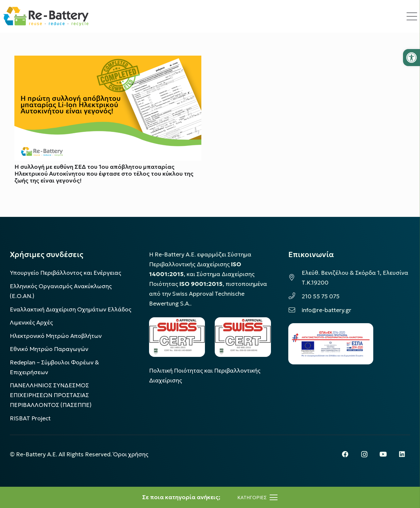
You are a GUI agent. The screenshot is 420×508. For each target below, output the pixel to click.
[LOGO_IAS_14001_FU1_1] (177, 337)
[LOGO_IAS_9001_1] (243, 337)
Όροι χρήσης (131, 454)
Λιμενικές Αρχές (31, 323)
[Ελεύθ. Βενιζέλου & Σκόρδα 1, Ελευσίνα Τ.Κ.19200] (295, 278)
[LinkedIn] (402, 454)
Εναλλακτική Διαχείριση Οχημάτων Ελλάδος (71, 309)
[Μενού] (257, 498)
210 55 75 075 (321, 296)
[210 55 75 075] (295, 296)
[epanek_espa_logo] (331, 344)
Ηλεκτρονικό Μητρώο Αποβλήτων (56, 336)
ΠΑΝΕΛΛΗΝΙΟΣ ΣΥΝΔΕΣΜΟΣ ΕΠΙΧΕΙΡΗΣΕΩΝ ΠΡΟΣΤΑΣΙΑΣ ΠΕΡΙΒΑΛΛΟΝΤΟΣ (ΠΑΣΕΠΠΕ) (51, 395)
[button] (412, 58)
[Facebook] (345, 454)
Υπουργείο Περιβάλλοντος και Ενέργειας (66, 273)
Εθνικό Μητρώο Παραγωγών (49, 349)
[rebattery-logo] (46, 16)
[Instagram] (364, 454)
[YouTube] (383, 454)
